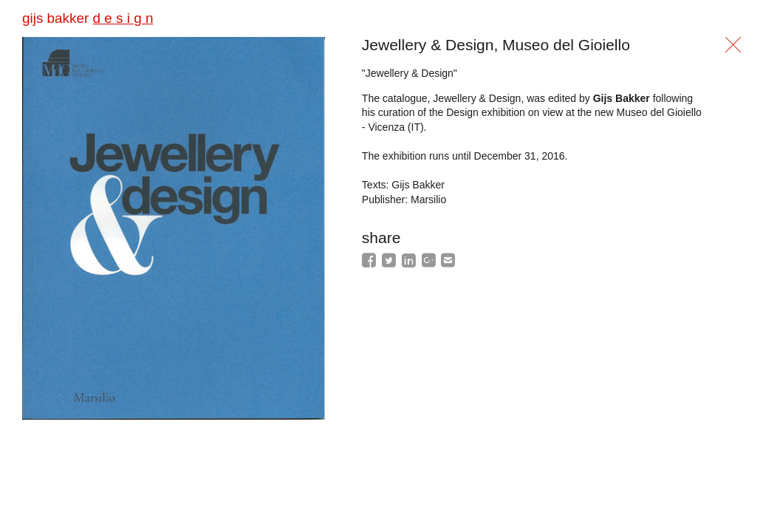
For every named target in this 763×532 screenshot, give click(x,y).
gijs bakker (88, 18)
